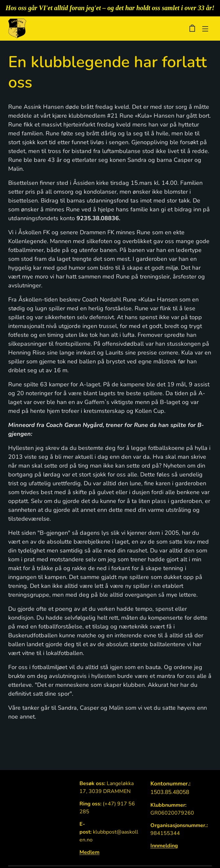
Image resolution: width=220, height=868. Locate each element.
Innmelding (164, 846)
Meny (205, 29)
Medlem (89, 852)
